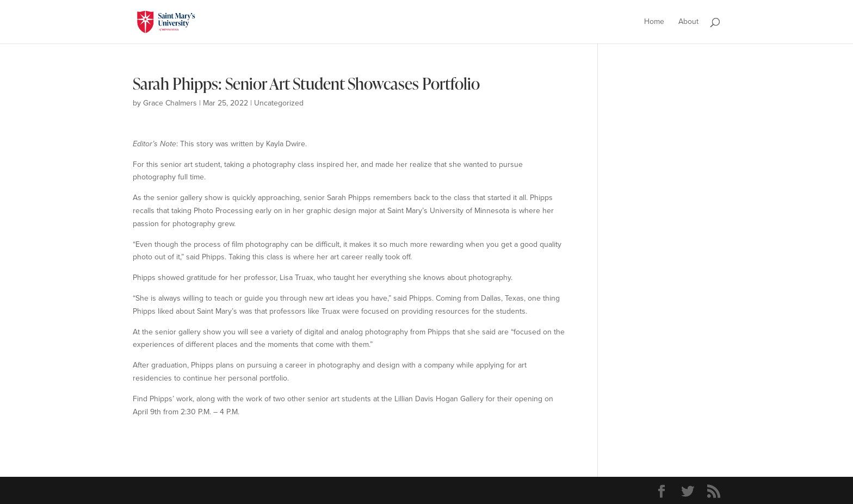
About (688, 23)
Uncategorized (279, 103)
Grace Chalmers (170, 103)
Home (654, 23)
